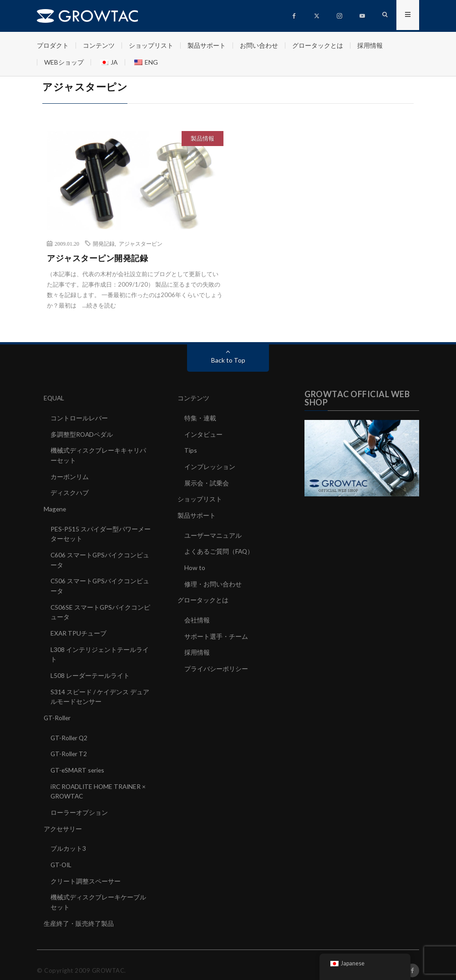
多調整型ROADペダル (82, 433)
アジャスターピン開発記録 (97, 258)
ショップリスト (151, 45)
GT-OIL (62, 855)
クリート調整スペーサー (86, 871)
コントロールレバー (79, 417)
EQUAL (54, 398)
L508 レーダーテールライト (90, 669)
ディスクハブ (70, 491)
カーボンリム (70, 475)
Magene (55, 507)
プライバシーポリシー (216, 664)
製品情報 (203, 138)
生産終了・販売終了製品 (79, 912)
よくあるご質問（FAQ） (219, 548)
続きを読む (101, 305)
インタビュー (203, 433)
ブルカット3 (68, 839)
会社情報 (197, 616)
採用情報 (370, 45)
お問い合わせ (259, 45)
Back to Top (228, 360)
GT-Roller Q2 (70, 730)
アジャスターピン (141, 243)
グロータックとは (318, 45)
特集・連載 (200, 417)
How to (195, 564)
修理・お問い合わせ (213, 580)
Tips (191, 449)
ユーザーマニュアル (213, 533)
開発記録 (104, 243)
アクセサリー (63, 820)
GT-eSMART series (79, 762)
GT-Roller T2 (69, 746)
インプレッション (210, 465)
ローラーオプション (79, 804)
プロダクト (53, 45)
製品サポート (207, 45)
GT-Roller (58, 711)
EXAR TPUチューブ (79, 628)
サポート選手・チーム (216, 632)
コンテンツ (99, 45)
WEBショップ (64, 62)
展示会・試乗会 (207, 481)
